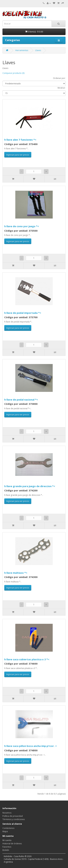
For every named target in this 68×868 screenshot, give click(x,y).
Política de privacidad (13, 816)
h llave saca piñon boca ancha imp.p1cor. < (30, 746)
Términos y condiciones (14, 819)
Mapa (5, 831)
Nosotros (7, 813)
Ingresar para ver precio (18, 155)
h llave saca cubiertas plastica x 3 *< (27, 659)
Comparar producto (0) (13, 73)
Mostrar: (62, 88)
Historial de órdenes (12, 844)
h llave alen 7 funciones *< (20, 140)
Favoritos (7, 847)
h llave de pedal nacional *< (21, 400)
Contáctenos (8, 828)
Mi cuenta (7, 840)
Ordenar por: (59, 78)
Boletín (6, 850)
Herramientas (22, 50)
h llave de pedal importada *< (23, 313)
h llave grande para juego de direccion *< (30, 486)
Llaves (38, 50)
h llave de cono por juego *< (22, 226)
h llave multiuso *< (16, 573)
